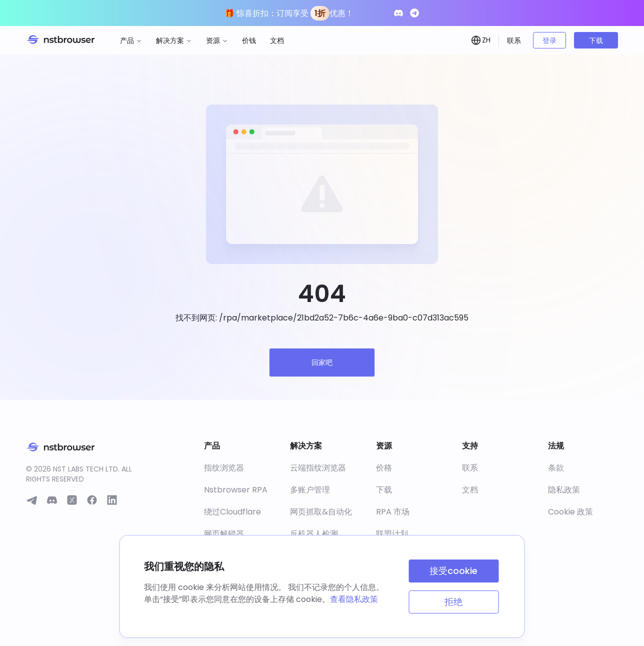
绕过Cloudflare (232, 512)
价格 (384, 468)
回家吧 (322, 362)
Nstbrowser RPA (236, 490)
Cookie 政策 (570, 512)
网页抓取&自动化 (321, 512)
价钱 (249, 40)
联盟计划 (392, 534)
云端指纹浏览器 (318, 468)
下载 (596, 40)
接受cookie (453, 571)
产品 (131, 40)
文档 (277, 40)
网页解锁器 (224, 534)
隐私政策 (564, 490)
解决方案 (174, 40)
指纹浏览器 (224, 468)
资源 (217, 40)
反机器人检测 (314, 534)
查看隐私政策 (354, 599)
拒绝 (453, 602)
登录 (549, 40)
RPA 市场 (393, 512)
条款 (556, 468)
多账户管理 (310, 490)
